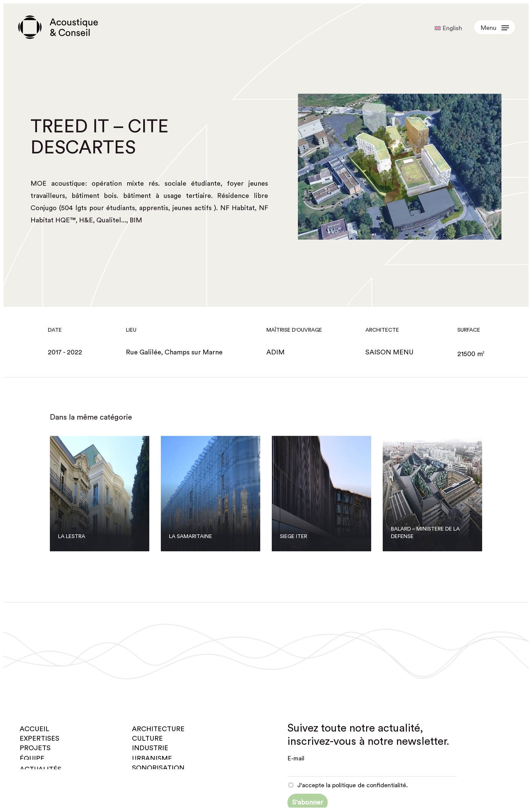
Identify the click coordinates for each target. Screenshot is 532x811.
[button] (495, 27)
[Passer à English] (448, 28)
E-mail (296, 758)
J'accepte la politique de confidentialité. (348, 785)
